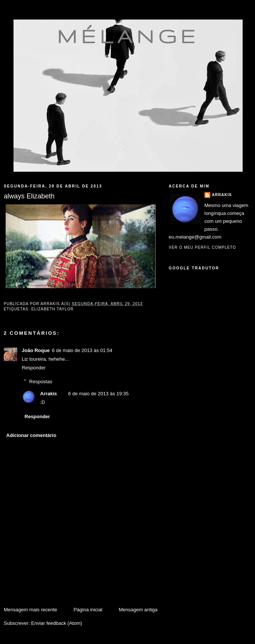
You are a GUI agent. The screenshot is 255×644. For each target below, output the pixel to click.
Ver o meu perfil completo (202, 247)
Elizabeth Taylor (52, 309)
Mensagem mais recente (30, 610)
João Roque (36, 350)
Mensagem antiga (138, 610)
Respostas (41, 381)
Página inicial (88, 610)
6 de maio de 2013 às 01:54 (82, 350)
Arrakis (49, 394)
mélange (128, 36)
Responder (34, 368)
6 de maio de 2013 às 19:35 (98, 394)
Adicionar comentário (31, 435)
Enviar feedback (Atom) (57, 623)
